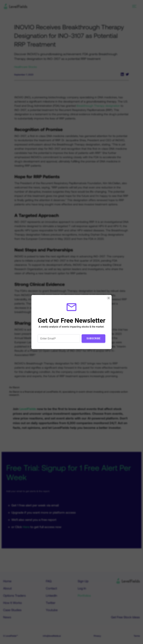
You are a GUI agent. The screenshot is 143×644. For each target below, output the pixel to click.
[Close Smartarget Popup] (109, 298)
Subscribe (93, 338)
